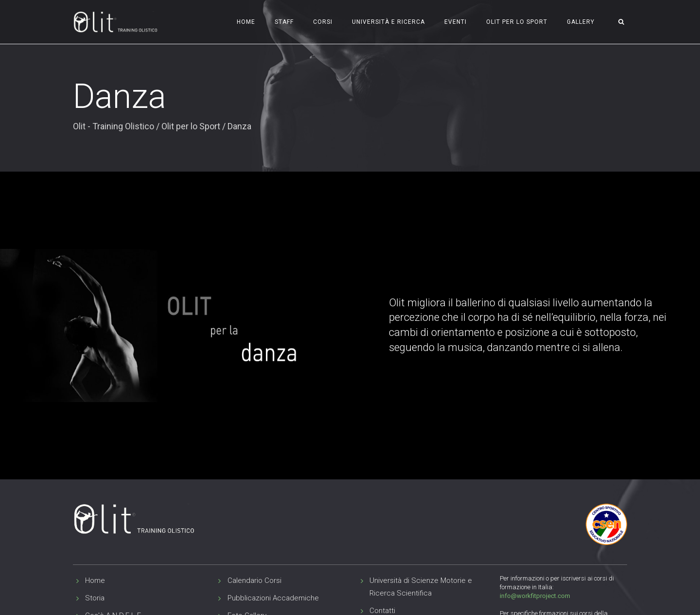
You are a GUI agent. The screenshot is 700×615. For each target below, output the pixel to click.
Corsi (323, 22)
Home (246, 22)
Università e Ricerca (388, 22)
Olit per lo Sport (517, 22)
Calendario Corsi (254, 580)
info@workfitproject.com (535, 596)
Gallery (581, 22)
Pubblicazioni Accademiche (273, 598)
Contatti (382, 611)
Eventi (455, 22)
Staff (284, 22)
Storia (95, 598)
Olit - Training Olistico (114, 126)
